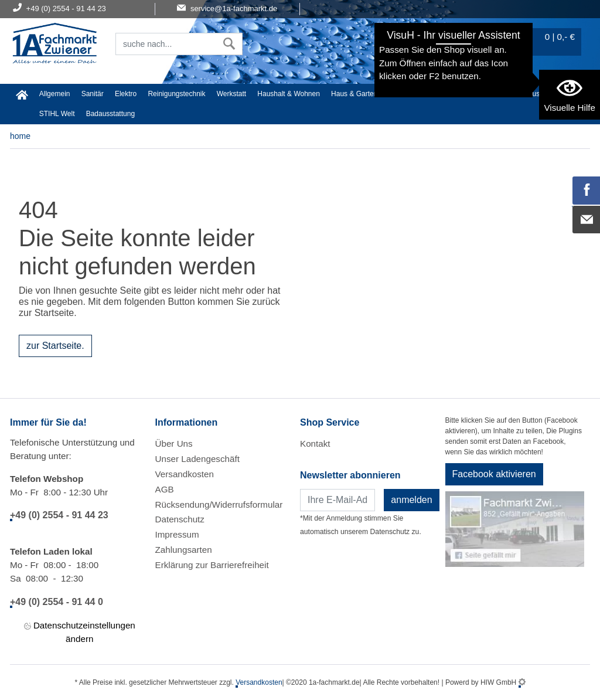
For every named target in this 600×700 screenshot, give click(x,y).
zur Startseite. (55, 346)
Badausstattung (110, 114)
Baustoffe (538, 94)
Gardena (499, 94)
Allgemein (55, 94)
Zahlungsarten (184, 550)
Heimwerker (408, 94)
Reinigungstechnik (176, 94)
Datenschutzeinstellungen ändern (80, 631)
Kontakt (315, 444)
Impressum (177, 534)
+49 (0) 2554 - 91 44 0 (57, 602)
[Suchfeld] (166, 44)
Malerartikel (456, 94)
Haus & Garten (354, 94)
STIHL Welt (57, 114)
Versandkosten (185, 474)
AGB (165, 489)
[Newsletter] (337, 500)
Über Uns (174, 444)
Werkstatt (231, 94)
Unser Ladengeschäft (197, 459)
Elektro (126, 94)
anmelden (411, 500)
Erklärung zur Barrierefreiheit (212, 565)
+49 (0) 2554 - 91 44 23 (59, 515)
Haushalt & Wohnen (289, 94)
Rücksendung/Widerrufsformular (219, 504)
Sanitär (93, 94)
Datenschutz (180, 519)
